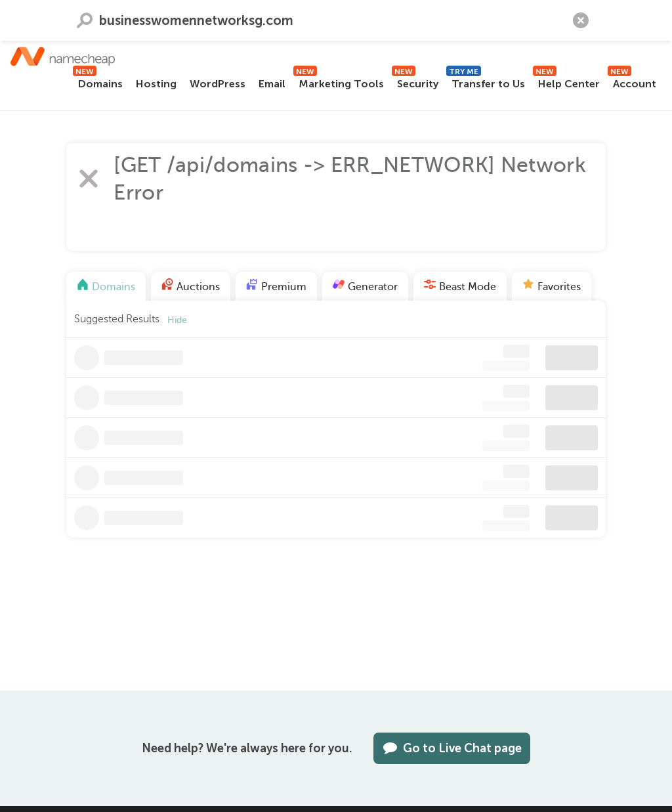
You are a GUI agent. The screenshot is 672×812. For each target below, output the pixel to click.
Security (415, 82)
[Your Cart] (567, 15)
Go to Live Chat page (452, 748)
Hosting (156, 84)
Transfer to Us (486, 82)
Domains (98, 82)
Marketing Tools (339, 82)
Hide (177, 324)
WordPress (218, 84)
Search (85, 163)
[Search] (649, 15)
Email (272, 84)
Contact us (45, 15)
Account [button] (632, 82)
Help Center (566, 82)
